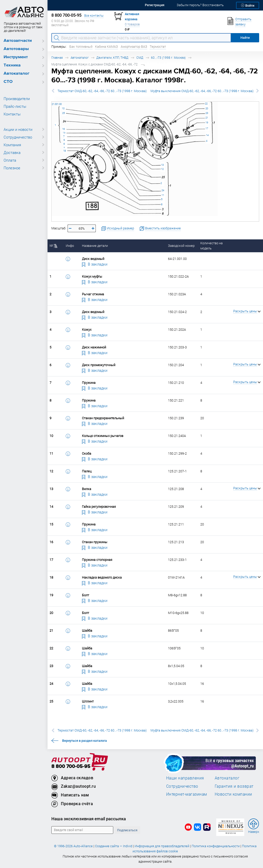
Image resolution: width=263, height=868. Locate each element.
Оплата (10, 160)
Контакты (12, 114)
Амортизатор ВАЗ (134, 47)
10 (63, 108)
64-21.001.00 (52, 101)
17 (207, 128)
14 (207, 135)
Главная (57, 58)
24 (163, 190)
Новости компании (233, 794)
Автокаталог (17, 74)
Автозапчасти (18, 41)
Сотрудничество (18, 137)
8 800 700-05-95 (71, 767)
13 (162, 165)
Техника (12, 65)
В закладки (95, 264)
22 (206, 104)
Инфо (70, 246)
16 (63, 129)
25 (63, 113)
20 (207, 108)
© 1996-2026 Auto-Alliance (73, 846)
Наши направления (185, 778)
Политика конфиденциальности (216, 846)
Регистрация (155, 5)
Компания (12, 145)
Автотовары (16, 49)
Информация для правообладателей (162, 846)
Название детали (95, 246)
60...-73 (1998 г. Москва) (168, 58)
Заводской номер (181, 246)
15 (64, 133)
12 (162, 169)
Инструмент (16, 57)
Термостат (158, 47)
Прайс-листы (15, 106)
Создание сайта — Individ (114, 846)
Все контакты (94, 16)
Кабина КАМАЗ (106, 47)
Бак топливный (81, 47)
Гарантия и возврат (234, 786)
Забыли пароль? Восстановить (200, 5)
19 (207, 123)
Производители (17, 99)
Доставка (12, 152)
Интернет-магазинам (187, 794)
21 (207, 118)
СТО (8, 82)
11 (163, 195)
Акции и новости (18, 129)
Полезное (12, 168)
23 (207, 113)
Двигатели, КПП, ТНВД (112, 58)
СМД (140, 58)
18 (64, 151)
